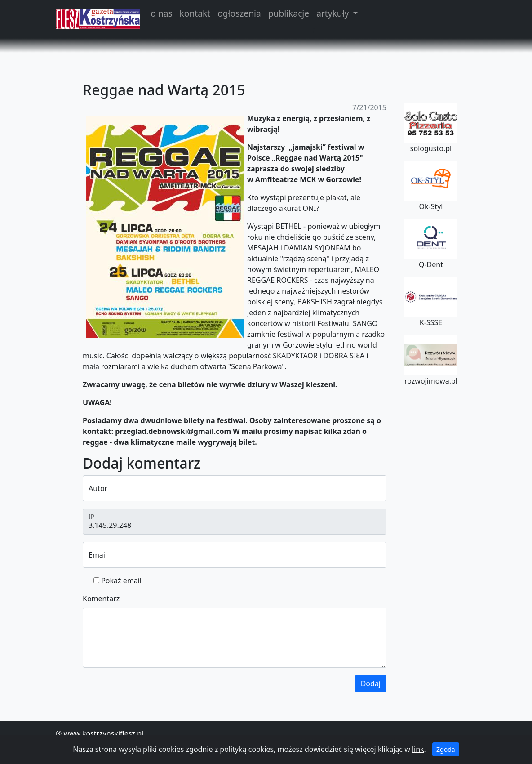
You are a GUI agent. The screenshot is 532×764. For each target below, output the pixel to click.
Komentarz (101, 599)
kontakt (195, 13)
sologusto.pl (431, 128)
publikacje (289, 13)
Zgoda (446, 749)
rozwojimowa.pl (431, 360)
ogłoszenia (239, 13)
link (418, 749)
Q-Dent (431, 244)
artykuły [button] (334, 13)
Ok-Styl (431, 186)
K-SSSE (431, 302)
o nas (161, 13)
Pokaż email (121, 581)
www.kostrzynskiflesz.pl (103, 733)
